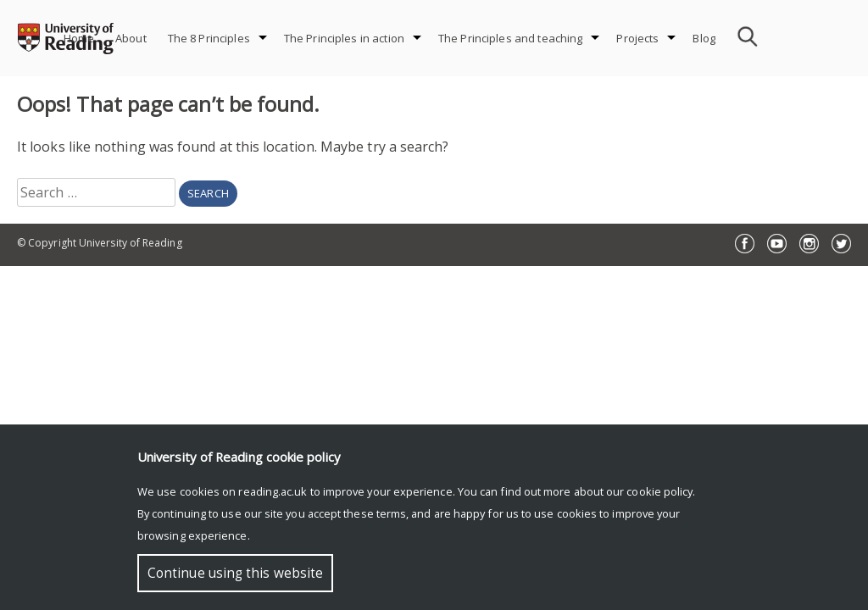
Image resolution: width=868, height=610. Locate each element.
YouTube (777, 244)
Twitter (841, 244)
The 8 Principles (209, 38)
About (131, 38)
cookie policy (659, 491)
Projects (637, 38)
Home (79, 38)
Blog (704, 38)
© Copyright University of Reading (100, 243)
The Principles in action (344, 38)
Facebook (745, 244)
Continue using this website (235, 573)
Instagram (809, 244)
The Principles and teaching (511, 38)
